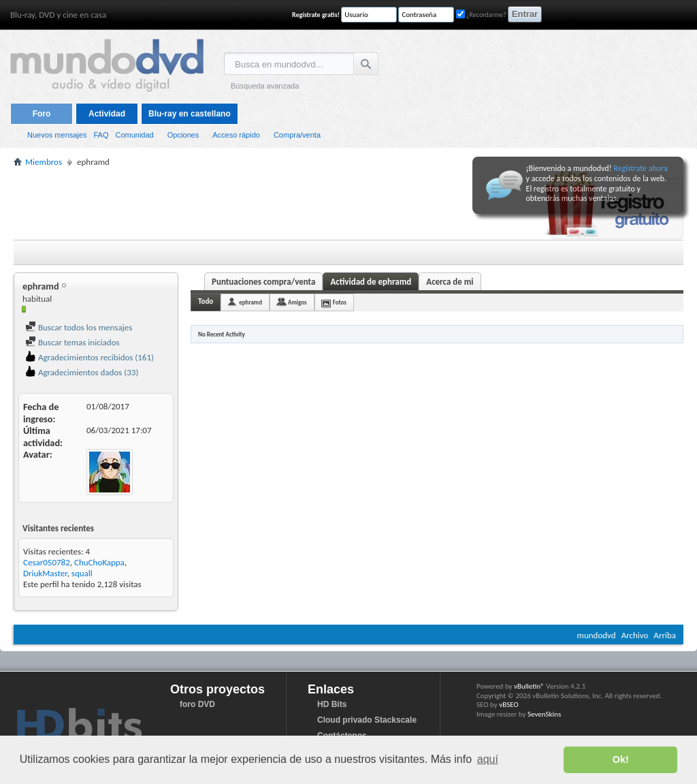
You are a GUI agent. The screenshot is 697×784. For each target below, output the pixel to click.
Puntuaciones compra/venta (263, 282)
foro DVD (197, 704)
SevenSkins (544, 714)
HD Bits (332, 704)
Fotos (340, 302)
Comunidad (134, 135)
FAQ (101, 135)
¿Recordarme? (481, 15)
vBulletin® (529, 686)
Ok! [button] (621, 759)
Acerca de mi (450, 282)
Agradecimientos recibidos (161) (90, 357)
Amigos (297, 302)
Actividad (107, 114)
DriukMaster (45, 573)
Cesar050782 (47, 562)
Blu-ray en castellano (190, 114)
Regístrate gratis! (316, 15)
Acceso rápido (236, 135)
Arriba (665, 635)
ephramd (250, 302)
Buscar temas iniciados (72, 342)
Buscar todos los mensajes (79, 327)
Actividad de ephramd (371, 282)
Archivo (635, 635)
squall (82, 573)
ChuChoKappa (99, 562)
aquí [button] (488, 759)
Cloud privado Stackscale (367, 720)
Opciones (183, 135)
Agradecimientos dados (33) (82, 372)
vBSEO (509, 705)
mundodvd (597, 635)
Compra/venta (297, 135)
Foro (42, 114)
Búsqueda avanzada (265, 86)
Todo (206, 301)
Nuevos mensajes (57, 135)
